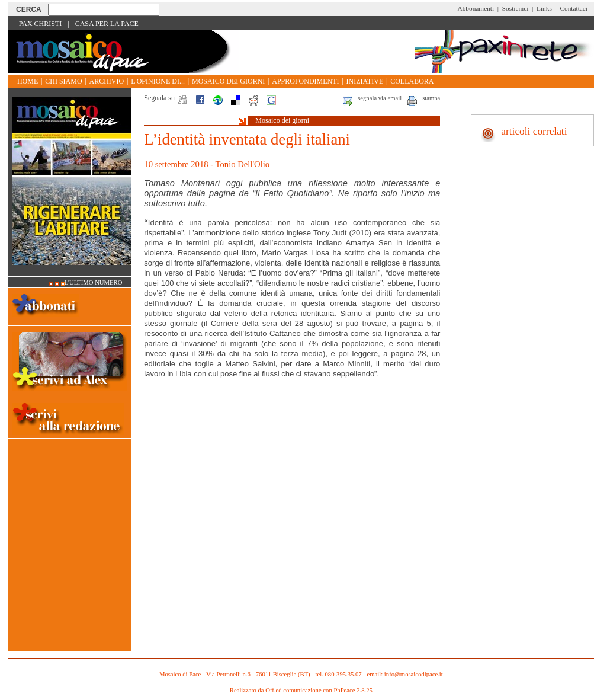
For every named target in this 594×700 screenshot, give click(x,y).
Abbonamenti (476, 8)
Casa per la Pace (107, 24)
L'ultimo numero (94, 282)
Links (544, 8)
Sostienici (516, 8)
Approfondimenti (305, 81)
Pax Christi (41, 24)
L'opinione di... (158, 81)
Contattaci (574, 8)
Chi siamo (63, 81)
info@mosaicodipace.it (414, 674)
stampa (431, 98)
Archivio (107, 81)
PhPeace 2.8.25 (353, 690)
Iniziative (365, 81)
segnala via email (380, 98)
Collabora (412, 81)
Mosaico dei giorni (228, 81)
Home (28, 81)
